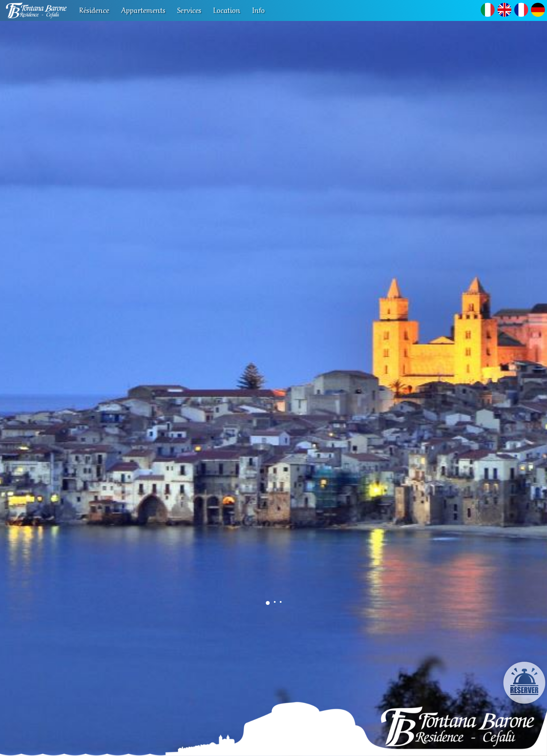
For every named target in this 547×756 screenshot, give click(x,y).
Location (227, 10)
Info (258, 10)
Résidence (94, 10)
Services (189, 10)
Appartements (143, 10)
